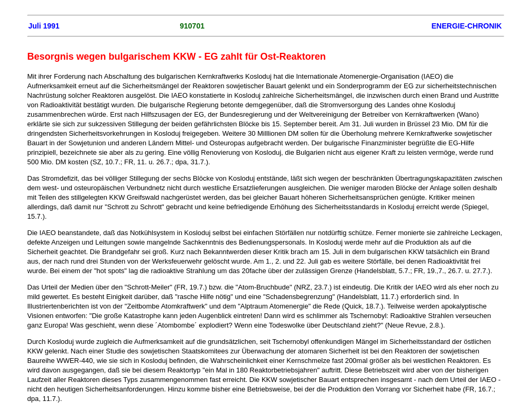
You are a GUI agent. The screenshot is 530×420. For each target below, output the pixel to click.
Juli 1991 (44, 26)
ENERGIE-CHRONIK (466, 26)
